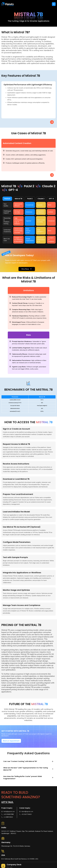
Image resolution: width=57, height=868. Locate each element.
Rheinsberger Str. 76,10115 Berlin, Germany (16, 846)
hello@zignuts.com (9, 812)
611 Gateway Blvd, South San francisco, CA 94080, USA (20, 859)
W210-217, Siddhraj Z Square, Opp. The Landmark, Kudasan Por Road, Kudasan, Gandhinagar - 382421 (27, 832)
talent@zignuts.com (27, 812)
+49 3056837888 (9, 814)
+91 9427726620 (26, 814)
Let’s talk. (7, 802)
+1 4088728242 (8, 817)
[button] (54, 4)
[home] (8, 4)
